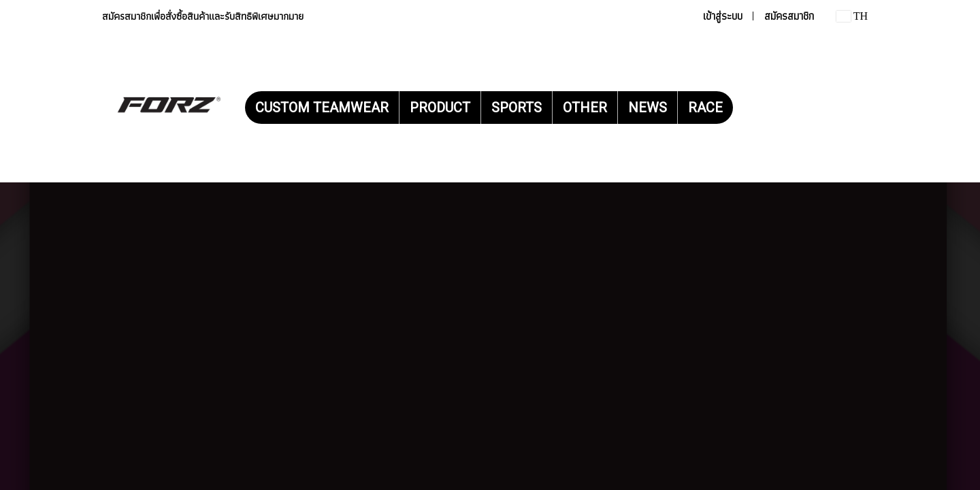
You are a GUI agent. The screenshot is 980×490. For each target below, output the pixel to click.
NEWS (648, 108)
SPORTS (517, 108)
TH (852, 16)
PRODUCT (440, 108)
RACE (705, 108)
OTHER (585, 108)
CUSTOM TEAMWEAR (322, 108)
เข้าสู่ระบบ (723, 16)
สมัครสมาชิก (789, 16)
